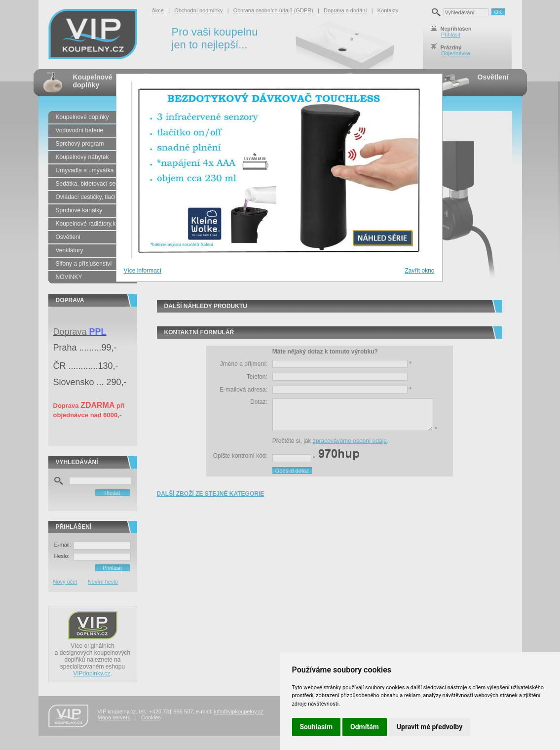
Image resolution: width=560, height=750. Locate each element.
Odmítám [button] (365, 727)
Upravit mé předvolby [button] (429, 727)
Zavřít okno (419, 271)
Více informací (143, 271)
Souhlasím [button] (317, 727)
